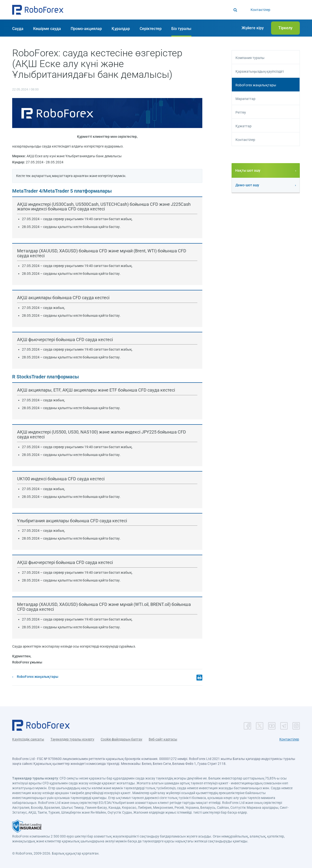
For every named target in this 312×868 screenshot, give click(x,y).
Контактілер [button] (245, 140)
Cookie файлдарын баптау (122, 739)
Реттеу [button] (241, 112)
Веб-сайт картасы (163, 739)
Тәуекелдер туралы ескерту (72, 739)
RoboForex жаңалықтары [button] (256, 85)
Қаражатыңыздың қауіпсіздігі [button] (260, 71)
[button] (38, 10)
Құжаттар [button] (244, 126)
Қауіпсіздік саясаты (28, 739)
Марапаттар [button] (245, 99)
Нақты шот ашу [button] (248, 170)
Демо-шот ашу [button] (247, 185)
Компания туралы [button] (250, 58)
